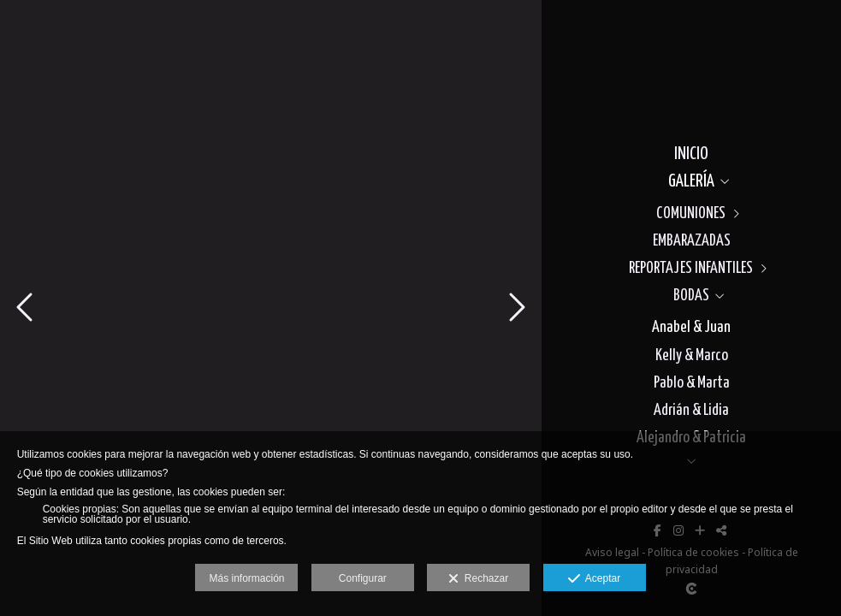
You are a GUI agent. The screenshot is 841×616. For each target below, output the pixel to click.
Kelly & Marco (692, 355)
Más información (246, 578)
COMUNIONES (691, 213)
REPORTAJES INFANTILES (691, 268)
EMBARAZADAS (692, 241)
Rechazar (478, 579)
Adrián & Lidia (691, 410)
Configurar (363, 578)
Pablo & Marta (692, 383)
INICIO (691, 154)
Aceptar (594, 579)
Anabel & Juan (691, 327)
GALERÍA (691, 181)
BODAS (691, 296)
